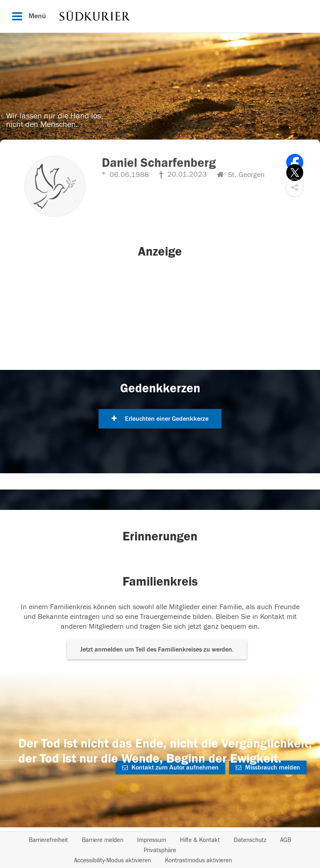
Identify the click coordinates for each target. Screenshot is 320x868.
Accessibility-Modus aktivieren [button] (113, 860)
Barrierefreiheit (48, 840)
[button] (295, 188)
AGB (286, 840)
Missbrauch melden (268, 767)
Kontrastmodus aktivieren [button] (198, 860)
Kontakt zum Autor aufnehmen (170, 767)
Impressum (152, 840)
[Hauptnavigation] (160, 16)
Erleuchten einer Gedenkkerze (160, 419)
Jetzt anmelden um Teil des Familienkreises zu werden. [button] (157, 649)
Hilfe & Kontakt (200, 840)
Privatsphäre (160, 850)
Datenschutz (250, 840)
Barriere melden (103, 840)
